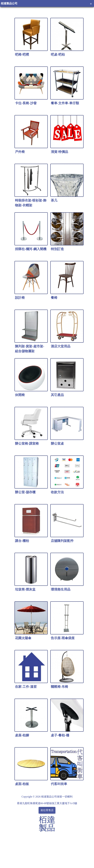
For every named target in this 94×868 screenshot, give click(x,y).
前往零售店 (47, 810)
